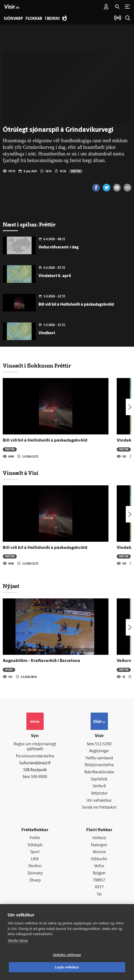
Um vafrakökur (99, 801)
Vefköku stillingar (67, 955)
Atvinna (99, 852)
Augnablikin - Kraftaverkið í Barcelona (41, 661)
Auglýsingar (99, 751)
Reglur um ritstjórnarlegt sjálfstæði (35, 747)
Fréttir (76, 171)
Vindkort (47, 333)
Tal (99, 895)
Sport (9, 670)
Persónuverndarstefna (35, 756)
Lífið (35, 859)
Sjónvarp (35, 873)
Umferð (99, 786)
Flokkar (34, 19)
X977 (99, 887)
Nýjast (11, 586)
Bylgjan (99, 873)
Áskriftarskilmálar (99, 772)
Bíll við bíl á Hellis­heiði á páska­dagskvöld (76, 305)
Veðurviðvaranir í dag (58, 247)
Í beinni (52, 19)
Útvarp (35, 881)
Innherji (99, 838)
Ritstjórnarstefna (99, 765)
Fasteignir (99, 845)
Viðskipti (35, 845)
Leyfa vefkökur (67, 967)
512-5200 (103, 744)
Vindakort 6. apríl (55, 276)
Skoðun (35, 866)
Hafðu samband (99, 758)
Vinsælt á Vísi (21, 473)
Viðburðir (99, 859)
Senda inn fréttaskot (99, 808)
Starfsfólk (99, 780)
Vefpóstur (99, 794)
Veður (99, 866)
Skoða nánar (18, 941)
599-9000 (39, 777)
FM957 (99, 881)
